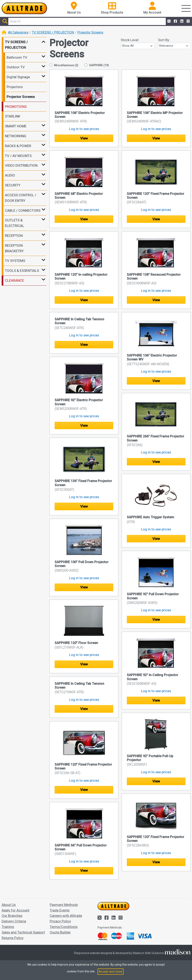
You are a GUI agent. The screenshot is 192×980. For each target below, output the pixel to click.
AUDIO (10, 175)
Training (8, 927)
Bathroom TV (17, 57)
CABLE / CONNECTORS (23, 210)
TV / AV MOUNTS (18, 156)
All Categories (18, 32)
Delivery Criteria (14, 921)
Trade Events (60, 910)
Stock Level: (130, 40)
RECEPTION (14, 236)
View (84, 138)
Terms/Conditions (64, 927)
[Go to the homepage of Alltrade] (24, 8)
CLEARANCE (14, 280)
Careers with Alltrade (66, 916)
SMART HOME (16, 126)
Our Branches (12, 916)
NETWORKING (16, 136)
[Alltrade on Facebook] (175, 21)
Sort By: (164, 40)
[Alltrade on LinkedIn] (181, 21)
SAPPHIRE (97, 65)
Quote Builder (60, 932)
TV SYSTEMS (15, 261)
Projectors (15, 87)
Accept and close (111, 972)
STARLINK (13, 116)
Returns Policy (13, 938)
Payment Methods (64, 905)
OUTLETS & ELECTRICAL (15, 223)
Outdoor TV (16, 67)
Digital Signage (18, 77)
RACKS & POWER (18, 146)
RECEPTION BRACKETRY (14, 248)
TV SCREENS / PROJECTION (53, 32)
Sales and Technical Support (23, 932)
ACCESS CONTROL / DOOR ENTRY (21, 198)
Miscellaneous (64, 65)
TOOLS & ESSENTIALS (22, 271)
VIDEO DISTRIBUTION (21, 165)
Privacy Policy (60, 921)
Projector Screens (90, 32)
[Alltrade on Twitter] (169, 21)
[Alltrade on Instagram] (188, 21)
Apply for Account (16, 910)
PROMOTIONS (16, 107)
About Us (9, 905)
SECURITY (13, 185)
